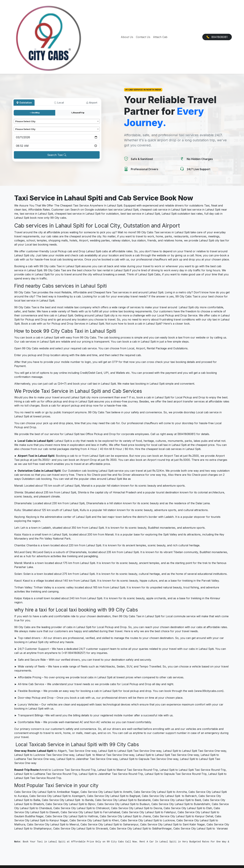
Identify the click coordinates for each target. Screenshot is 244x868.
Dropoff (19, 125)
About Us (127, 37)
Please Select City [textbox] (25, 121)
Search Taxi (57, 155)
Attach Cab (160, 37)
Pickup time (21, 141)
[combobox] (57, 121)
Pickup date (21, 133)
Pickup (18, 117)
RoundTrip (78, 113)
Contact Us (143, 37)
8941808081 (217, 37)
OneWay (35, 113)
